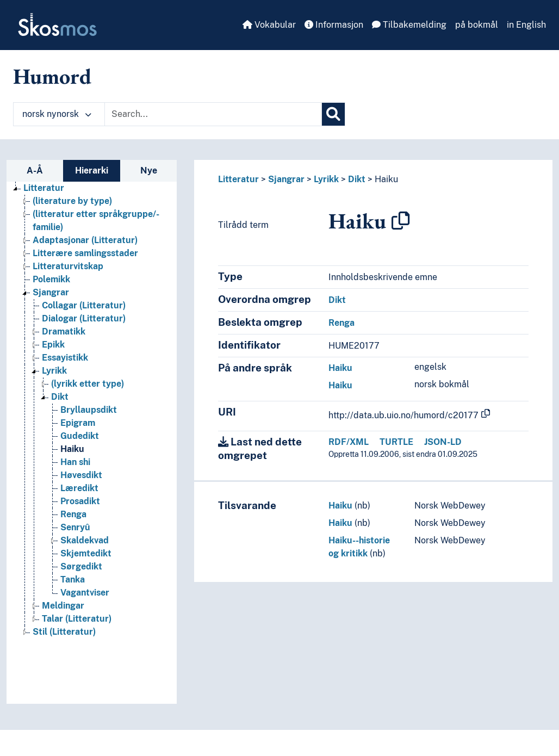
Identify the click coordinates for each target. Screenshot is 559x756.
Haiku (386, 179)
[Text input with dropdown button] (213, 114)
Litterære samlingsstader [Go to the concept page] (85, 253)
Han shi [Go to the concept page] (75, 462)
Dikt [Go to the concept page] (60, 397)
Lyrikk (326, 179)
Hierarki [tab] (92, 171)
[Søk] (333, 114)
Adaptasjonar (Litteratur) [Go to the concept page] (85, 240)
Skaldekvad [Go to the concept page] (85, 540)
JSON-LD (443, 442)
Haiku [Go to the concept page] (72, 449)
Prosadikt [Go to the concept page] (80, 501)
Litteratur (238, 179)
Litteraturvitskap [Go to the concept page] (68, 266)
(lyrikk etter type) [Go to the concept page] (88, 384)
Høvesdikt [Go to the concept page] (81, 475)
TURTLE (396, 442)
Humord (52, 76)
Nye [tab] (149, 171)
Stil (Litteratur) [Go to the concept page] (64, 632)
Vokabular (269, 25)
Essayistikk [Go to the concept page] (65, 358)
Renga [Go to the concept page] (73, 514)
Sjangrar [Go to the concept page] (51, 292)
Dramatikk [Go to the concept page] (64, 331)
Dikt (357, 179)
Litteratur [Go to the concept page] (44, 188)
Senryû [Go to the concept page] (75, 527)
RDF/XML (349, 442)
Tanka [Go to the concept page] (73, 580)
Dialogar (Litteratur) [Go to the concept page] (84, 318)
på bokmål (477, 25)
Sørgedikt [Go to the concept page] (81, 566)
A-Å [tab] (35, 171)
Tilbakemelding (409, 25)
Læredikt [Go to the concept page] (79, 488)
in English (526, 25)
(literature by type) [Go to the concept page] (72, 201)
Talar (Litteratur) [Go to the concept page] (77, 619)
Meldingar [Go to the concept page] (63, 606)
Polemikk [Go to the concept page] (51, 279)
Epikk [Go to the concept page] (53, 345)
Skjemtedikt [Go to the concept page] (86, 553)
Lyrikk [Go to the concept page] (54, 371)
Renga (341, 323)
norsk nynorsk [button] (57, 114)
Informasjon (334, 25)
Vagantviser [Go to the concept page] (85, 593)
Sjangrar (286, 179)
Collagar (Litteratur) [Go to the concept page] (84, 305)
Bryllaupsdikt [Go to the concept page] (89, 410)
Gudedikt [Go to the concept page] (80, 436)
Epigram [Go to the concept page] (78, 423)
